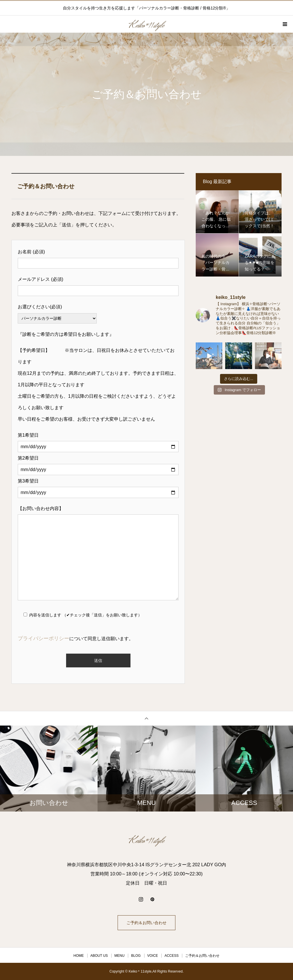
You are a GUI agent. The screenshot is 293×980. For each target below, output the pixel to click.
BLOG (136, 956)
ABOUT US (99, 956)
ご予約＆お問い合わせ (146, 923)
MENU (119, 956)
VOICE (153, 956)
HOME (79, 956)
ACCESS (172, 956)
